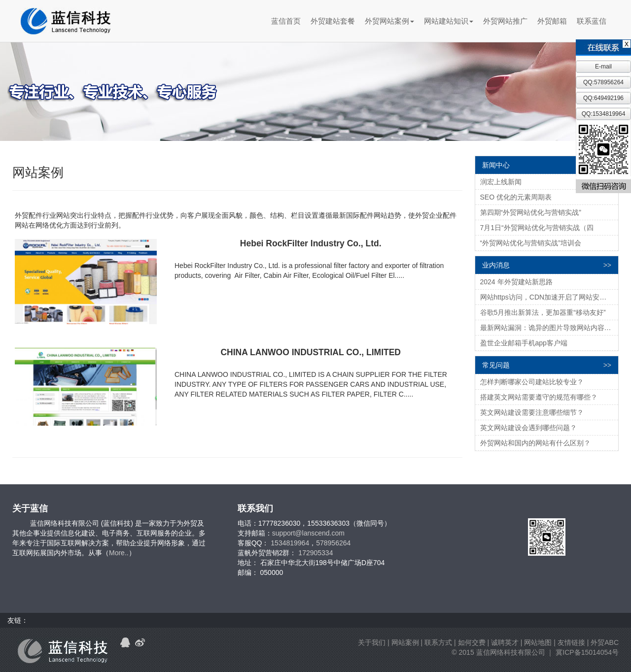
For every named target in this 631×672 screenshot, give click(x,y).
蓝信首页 (286, 21)
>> (607, 265)
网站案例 (405, 642)
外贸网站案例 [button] (389, 21)
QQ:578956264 (603, 82)
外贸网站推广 (505, 21)
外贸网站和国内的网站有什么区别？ (535, 443)
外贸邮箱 (552, 21)
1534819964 (290, 543)
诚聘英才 (505, 642)
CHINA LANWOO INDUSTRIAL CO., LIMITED (311, 352)
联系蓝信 (592, 21)
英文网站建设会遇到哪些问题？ (528, 428)
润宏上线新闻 (501, 182)
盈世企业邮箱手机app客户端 (524, 343)
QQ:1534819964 (604, 114)
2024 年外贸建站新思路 (516, 282)
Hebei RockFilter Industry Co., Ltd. (311, 243)
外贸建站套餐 (333, 21)
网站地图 (538, 642)
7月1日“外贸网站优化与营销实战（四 (537, 228)
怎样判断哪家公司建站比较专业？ (532, 382)
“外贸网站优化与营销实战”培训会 (531, 243)
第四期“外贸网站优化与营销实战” (531, 212)
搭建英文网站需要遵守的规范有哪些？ (539, 397)
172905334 (315, 553)
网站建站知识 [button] (449, 21)
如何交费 (472, 642)
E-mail (603, 67)
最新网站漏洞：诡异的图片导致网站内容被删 (549, 328)
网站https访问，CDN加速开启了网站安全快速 (549, 297)
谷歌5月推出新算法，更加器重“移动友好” (543, 312)
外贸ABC (605, 642)
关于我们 (372, 642)
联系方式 (438, 642)
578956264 (333, 543)
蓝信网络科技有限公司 (511, 652)
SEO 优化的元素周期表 (516, 197)
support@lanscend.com (308, 533)
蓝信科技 (65, 21)
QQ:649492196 (603, 98)
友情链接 (571, 642)
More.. (119, 553)
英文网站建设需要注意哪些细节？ (532, 412)
